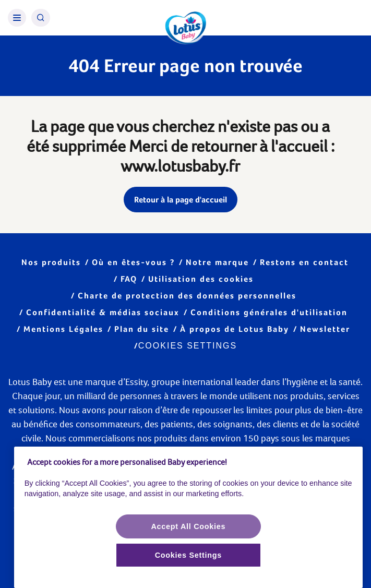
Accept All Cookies (188, 526)
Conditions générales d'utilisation (269, 312)
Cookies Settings (188, 555)
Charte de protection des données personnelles (187, 296)
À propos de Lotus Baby (235, 329)
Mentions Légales (63, 329)
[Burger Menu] (17, 18)
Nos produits (51, 262)
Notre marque (217, 262)
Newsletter (325, 329)
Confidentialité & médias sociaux (103, 312)
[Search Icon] (41, 18)
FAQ (129, 279)
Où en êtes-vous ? (133, 262)
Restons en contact (304, 262)
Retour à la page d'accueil (181, 200)
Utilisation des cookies (201, 279)
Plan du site (142, 329)
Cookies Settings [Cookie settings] (188, 346)
